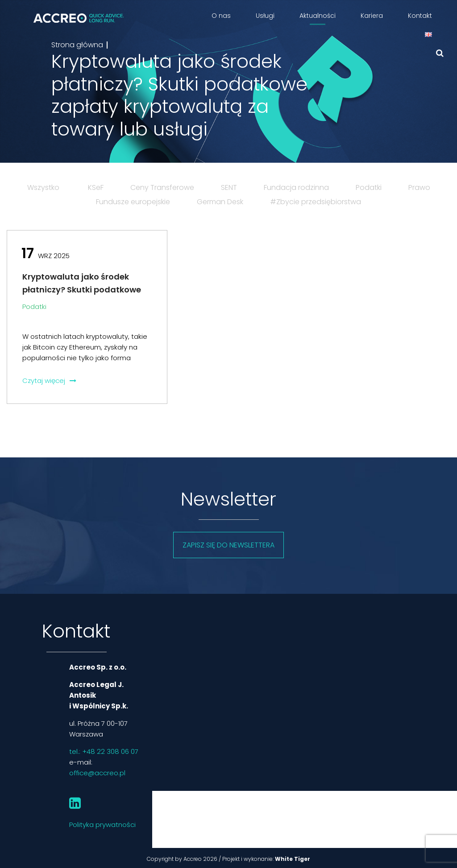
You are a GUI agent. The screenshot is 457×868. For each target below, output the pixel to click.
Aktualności (318, 16)
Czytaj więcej (49, 381)
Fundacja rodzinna (296, 187)
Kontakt (420, 16)
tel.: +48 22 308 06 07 (104, 751)
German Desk (220, 202)
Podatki (369, 187)
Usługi (265, 16)
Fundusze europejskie (133, 202)
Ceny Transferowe (162, 187)
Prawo (419, 187)
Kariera (372, 16)
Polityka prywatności (102, 825)
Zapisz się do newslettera (228, 545)
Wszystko (43, 187)
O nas (221, 16)
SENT (229, 187)
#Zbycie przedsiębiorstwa (316, 202)
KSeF (96, 187)
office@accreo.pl (97, 773)
